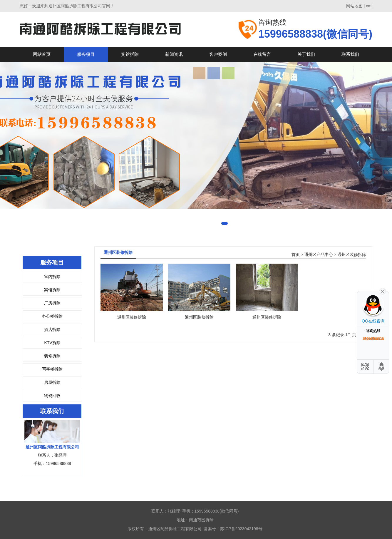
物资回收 (52, 396)
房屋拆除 (52, 382)
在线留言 (262, 54)
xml (369, 6)
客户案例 (218, 54)
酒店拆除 (52, 329)
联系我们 (350, 54)
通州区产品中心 (319, 255)
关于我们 (306, 54)
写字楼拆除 (52, 369)
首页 (296, 255)
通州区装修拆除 (352, 255)
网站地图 (354, 6)
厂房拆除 (52, 303)
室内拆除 (52, 277)
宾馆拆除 (130, 54)
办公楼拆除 (52, 316)
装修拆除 (52, 356)
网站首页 (42, 54)
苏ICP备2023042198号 (241, 529)
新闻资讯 (174, 54)
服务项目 (86, 54)
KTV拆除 (52, 343)
